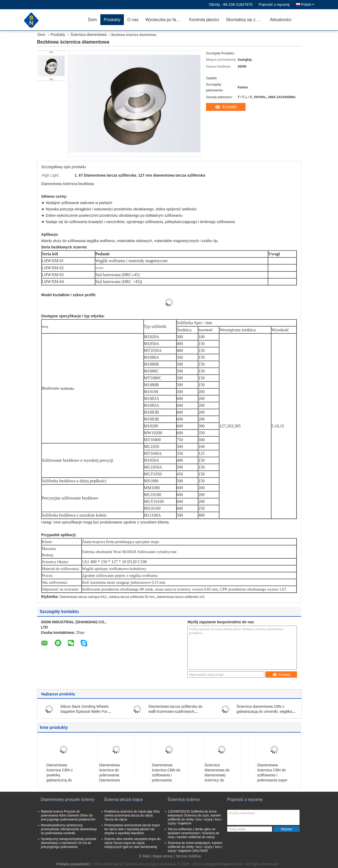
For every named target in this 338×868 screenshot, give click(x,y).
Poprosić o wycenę (274, 4)
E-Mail (144, 856)
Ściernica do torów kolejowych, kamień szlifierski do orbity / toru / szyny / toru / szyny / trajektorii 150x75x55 (195, 847)
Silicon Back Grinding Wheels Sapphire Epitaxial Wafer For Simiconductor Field (84, 711)
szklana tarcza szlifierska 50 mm (132, 597)
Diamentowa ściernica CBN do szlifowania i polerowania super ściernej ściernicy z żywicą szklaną (273, 778)
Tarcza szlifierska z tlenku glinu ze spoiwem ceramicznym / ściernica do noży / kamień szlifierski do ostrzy (193, 833)
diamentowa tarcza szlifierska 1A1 (181, 597)
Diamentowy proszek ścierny (68, 799)
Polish (308, 4)
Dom (92, 20)
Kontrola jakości (204, 20)
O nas (133, 20)
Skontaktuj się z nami (246, 20)
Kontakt (229, 107)
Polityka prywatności (73, 864)
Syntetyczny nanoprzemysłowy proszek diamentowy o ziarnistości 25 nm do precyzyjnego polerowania (69, 843)
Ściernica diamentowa (89, 35)
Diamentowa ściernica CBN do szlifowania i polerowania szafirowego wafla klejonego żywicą (166, 778)
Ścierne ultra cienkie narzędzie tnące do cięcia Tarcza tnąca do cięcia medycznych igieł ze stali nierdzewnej (132, 843)
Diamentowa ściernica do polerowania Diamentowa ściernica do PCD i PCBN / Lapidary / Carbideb (114, 780)
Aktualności (281, 20)
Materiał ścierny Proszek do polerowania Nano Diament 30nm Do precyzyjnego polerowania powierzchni (68, 815)
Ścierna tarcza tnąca (123, 799)
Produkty (112, 20)
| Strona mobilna (187, 856)
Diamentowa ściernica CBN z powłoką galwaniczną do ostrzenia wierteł (60, 775)
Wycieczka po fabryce (166, 20)
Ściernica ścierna (184, 799)
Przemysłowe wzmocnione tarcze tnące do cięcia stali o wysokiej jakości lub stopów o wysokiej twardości (132, 829)
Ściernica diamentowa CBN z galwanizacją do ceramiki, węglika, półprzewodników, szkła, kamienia (265, 711)
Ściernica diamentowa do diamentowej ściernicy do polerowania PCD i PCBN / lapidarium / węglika (221, 780)
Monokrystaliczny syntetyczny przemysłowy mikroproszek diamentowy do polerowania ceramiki (69, 829)
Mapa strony (163, 856)
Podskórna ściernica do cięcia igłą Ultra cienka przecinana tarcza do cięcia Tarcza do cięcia (132, 815)
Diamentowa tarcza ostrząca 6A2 (83, 597)
